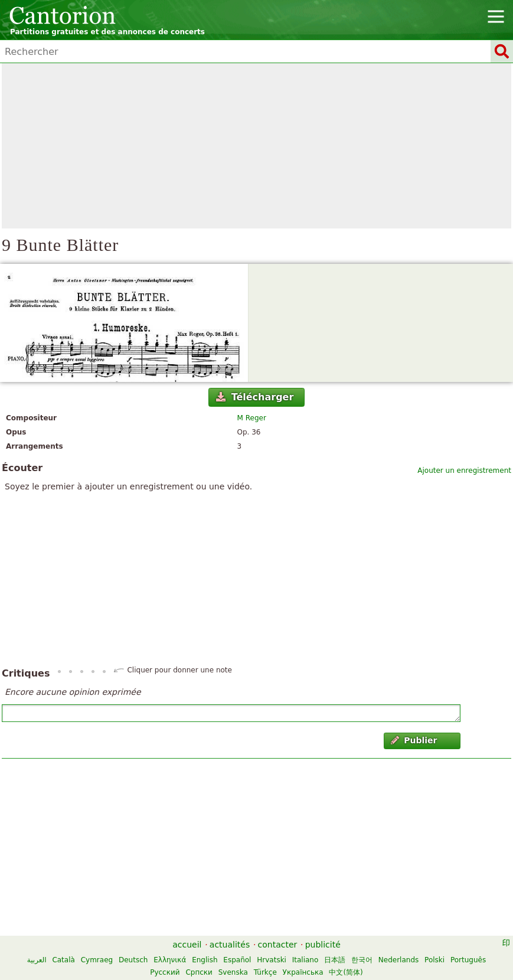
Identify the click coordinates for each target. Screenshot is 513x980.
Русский (165, 972)
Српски (199, 972)
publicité (323, 945)
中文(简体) (346, 972)
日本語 (335, 960)
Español (237, 960)
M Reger (252, 418)
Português (468, 960)
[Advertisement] (256, 146)
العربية (37, 960)
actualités (230, 945)
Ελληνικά (170, 960)
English (205, 960)
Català (63, 960)
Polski (434, 960)
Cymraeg (97, 960)
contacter (278, 945)
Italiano (305, 960)
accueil (187, 945)
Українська (303, 972)
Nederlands (398, 960)
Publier (414, 740)
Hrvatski (272, 960)
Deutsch (133, 960)
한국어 (362, 960)
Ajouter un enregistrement (464, 471)
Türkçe (265, 972)
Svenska (233, 972)
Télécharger (255, 397)
